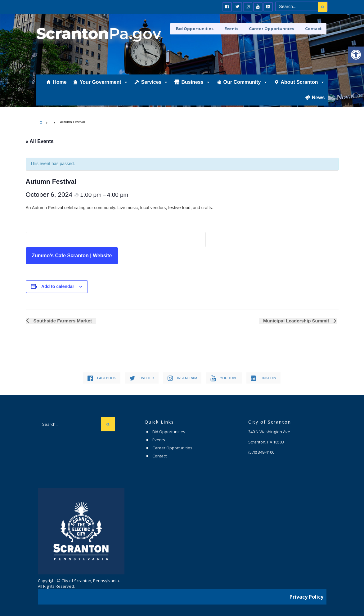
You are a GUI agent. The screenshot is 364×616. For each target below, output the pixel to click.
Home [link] (60, 86)
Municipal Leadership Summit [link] (297, 321)
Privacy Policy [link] (306, 596)
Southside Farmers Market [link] (62, 321)
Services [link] (155, 86)
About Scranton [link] (303, 86)
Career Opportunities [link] (273, 29)
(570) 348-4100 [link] (261, 452)
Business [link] (196, 86)
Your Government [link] (104, 86)
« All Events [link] (40, 141)
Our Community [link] (246, 86)
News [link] (318, 101)
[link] (356, 55)
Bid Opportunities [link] (199, 29)
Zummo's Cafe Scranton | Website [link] (72, 256)
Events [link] (234, 29)
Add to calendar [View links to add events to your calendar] (58, 286)
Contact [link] (314, 29)
